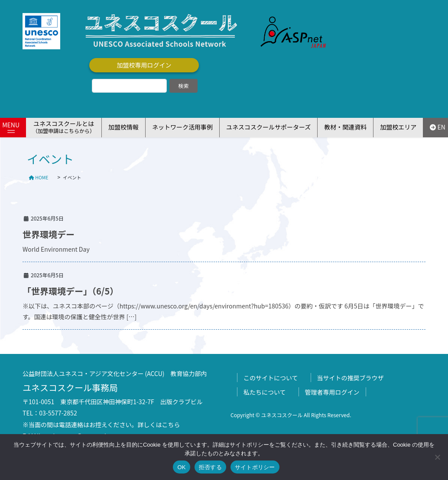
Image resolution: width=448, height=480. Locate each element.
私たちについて (265, 392)
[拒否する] (437, 457)
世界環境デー (49, 234)
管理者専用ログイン (332, 392)
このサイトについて (271, 378)
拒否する (210, 467)
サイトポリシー (255, 467)
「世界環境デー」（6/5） (70, 291)
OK (181, 467)
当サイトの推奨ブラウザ (351, 378)
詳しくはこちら (159, 425)
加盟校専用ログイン (144, 65)
